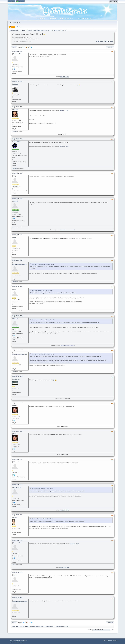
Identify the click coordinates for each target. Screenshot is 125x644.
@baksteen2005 (64, 77)
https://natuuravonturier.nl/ (68, 230)
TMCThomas (17, 142)
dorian (15, 575)
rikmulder (16, 84)
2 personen (14, 131)
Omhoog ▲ (115, 640)
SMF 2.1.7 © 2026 (14, 640)
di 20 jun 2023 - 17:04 (17, 107)
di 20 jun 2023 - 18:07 (17, 485)
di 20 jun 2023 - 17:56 (17, 403)
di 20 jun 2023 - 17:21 (17, 199)
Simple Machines (23, 640)
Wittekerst (16, 462)
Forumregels (109, 640)
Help (104, 640)
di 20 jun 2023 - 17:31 (17, 316)
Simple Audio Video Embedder (17, 642)
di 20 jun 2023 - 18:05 (17, 459)
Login (67, 110)
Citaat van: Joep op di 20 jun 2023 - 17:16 (42, 291)
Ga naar (90, 630)
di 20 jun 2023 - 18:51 (17, 572)
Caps (15, 237)
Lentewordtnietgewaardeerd (19, 264)
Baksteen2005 (17, 54)
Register (61, 110)
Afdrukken (110, 47)
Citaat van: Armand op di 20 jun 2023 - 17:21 (43, 264)
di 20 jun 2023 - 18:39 (17, 540)
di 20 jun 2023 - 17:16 (17, 173)
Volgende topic (108, 41)
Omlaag (14, 47)
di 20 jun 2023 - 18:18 (17, 515)
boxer (15, 289)
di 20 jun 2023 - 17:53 (17, 376)
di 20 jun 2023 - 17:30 (17, 286)
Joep (15, 176)
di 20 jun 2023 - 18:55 (17, 598)
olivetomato (16, 379)
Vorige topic (99, 41)
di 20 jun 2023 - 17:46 (17, 350)
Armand (15, 201)
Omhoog (14, 623)
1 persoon (14, 227)
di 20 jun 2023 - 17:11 (17, 139)
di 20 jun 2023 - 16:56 (17, 51)
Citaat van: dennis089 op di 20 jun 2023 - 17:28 (43, 320)
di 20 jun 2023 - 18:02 (17, 431)
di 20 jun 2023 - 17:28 (17, 260)
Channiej (16, 518)
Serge (15, 406)
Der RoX (16, 110)
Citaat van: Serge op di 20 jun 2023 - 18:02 (42, 489)
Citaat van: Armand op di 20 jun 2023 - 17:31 (43, 354)
